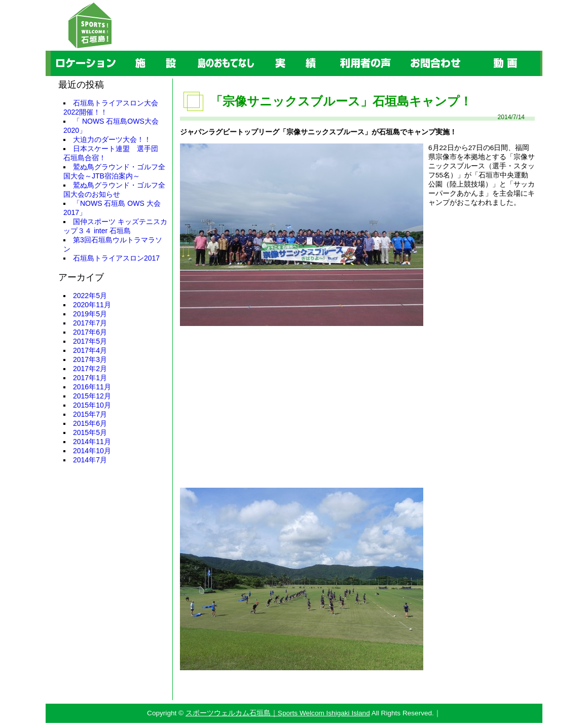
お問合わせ (402, 51)
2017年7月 (90, 323)
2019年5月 (90, 314)
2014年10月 (92, 451)
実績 (261, 51)
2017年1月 (90, 378)
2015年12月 (92, 396)
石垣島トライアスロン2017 (116, 258)
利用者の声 (332, 51)
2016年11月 (92, 387)
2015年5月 (90, 432)
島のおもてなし (192, 51)
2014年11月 (92, 442)
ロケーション (52, 51)
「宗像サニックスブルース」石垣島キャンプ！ (341, 101)
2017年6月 (90, 332)
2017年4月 (90, 350)
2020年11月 (92, 305)
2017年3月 (90, 359)
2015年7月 (90, 414)
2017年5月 (90, 341)
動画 (471, 51)
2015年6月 (90, 423)
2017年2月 (90, 369)
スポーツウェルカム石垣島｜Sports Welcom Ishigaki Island (278, 713)
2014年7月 (90, 460)
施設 (121, 51)
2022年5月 (90, 296)
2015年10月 (92, 405)
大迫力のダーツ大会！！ (112, 139)
